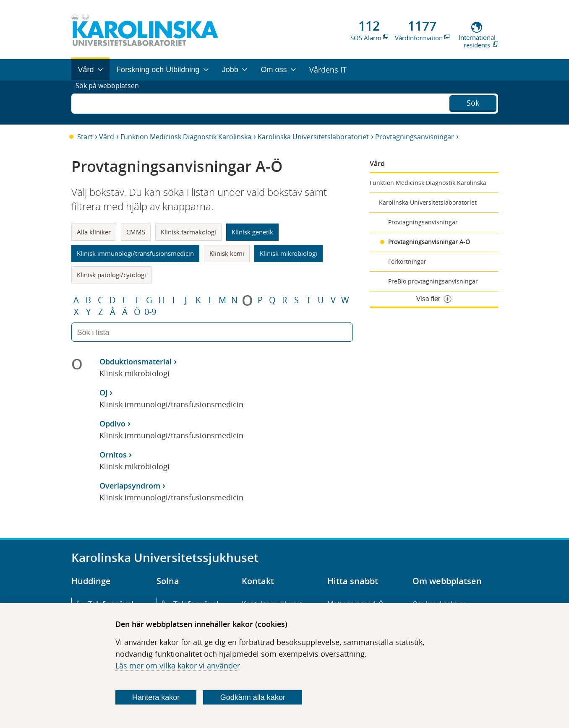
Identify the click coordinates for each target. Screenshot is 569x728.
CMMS (136, 232)
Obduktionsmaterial (136, 361)
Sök (473, 101)
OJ (103, 393)
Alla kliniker (94, 232)
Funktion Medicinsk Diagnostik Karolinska (186, 137)
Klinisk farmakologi (188, 232)
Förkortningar (407, 261)
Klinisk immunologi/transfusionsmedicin (135, 253)
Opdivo (112, 424)
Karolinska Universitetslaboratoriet (313, 137)
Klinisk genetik (252, 232)
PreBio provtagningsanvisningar (433, 281)
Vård (107, 137)
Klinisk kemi (227, 253)
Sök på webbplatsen (111, 102)
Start (85, 137)
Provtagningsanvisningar (415, 137)
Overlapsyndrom (130, 486)
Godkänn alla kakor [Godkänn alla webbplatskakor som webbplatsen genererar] (253, 697)
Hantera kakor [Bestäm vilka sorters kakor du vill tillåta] (156, 697)
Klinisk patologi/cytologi (111, 275)
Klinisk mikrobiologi (288, 253)
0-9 (150, 312)
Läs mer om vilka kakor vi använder (178, 666)
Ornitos (113, 455)
